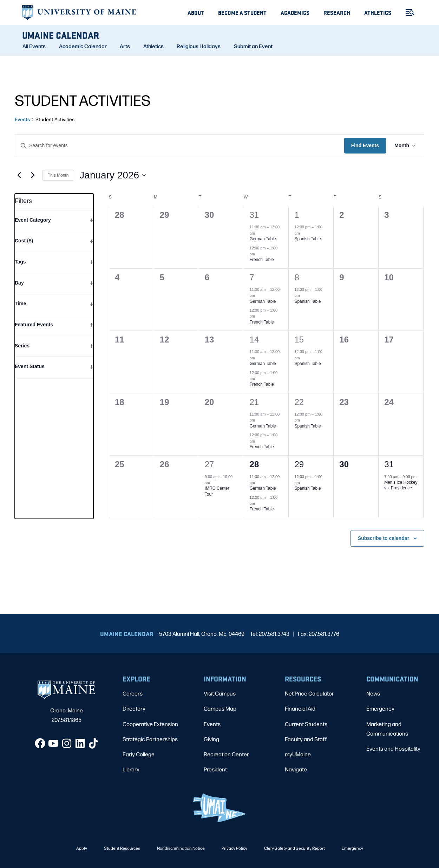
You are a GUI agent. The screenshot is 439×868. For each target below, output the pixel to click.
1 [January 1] (297, 215)
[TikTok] (93, 743)
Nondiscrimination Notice (181, 848)
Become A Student (242, 12)
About (196, 12)
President (215, 769)
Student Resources (122, 848)
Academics (295, 12)
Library (131, 769)
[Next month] (33, 175)
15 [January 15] (299, 340)
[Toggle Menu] (407, 12)
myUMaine (298, 754)
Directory (134, 708)
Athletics (378, 12)
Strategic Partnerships (150, 739)
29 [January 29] (299, 464)
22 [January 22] (299, 402)
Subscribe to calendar (384, 538)
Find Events (365, 145)
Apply (82, 848)
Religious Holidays (199, 46)
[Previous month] (19, 175)
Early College (139, 754)
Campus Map (220, 708)
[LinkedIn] (80, 743)
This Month (58, 175)
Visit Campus (220, 693)
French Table (262, 260)
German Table (263, 239)
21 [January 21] (254, 402)
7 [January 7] (252, 277)
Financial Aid (300, 708)
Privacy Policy (234, 848)
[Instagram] (67, 743)
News (373, 693)
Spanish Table (307, 239)
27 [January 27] (209, 464)
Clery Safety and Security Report (294, 848)
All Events (34, 46)
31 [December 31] (254, 215)
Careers (133, 693)
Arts (125, 46)
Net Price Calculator (309, 693)
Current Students (306, 724)
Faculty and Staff (306, 739)
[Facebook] (40, 743)
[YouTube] (53, 743)
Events (22, 119)
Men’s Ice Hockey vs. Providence (401, 485)
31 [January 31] (389, 464)
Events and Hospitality (393, 748)
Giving (211, 739)
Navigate (296, 769)
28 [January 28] (254, 464)
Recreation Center (226, 754)
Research (337, 12)
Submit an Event (253, 46)
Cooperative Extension (150, 724)
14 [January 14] (254, 340)
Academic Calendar (83, 46)
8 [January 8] (297, 277)
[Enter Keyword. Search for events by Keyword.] (180, 146)
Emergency (380, 708)
